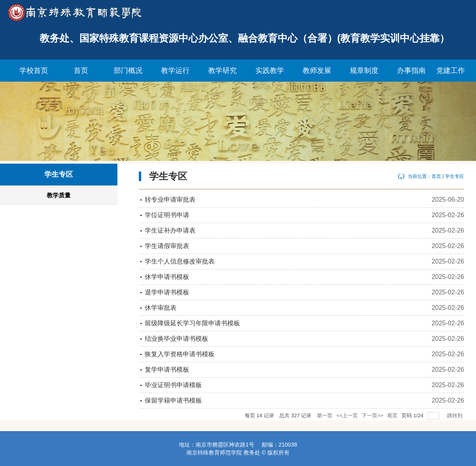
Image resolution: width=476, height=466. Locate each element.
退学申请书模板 (167, 292)
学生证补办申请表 (170, 230)
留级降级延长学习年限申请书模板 (192, 323)
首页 (436, 176)
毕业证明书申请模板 (173, 385)
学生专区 (455, 176)
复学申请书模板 (167, 370)
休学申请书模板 (167, 277)
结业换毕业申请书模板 (177, 339)
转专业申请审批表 (170, 200)
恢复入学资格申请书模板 (180, 354)
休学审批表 (161, 308)
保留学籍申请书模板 (173, 400)
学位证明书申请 (167, 215)
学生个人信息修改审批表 (180, 261)
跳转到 (456, 415)
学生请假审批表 (167, 246)
